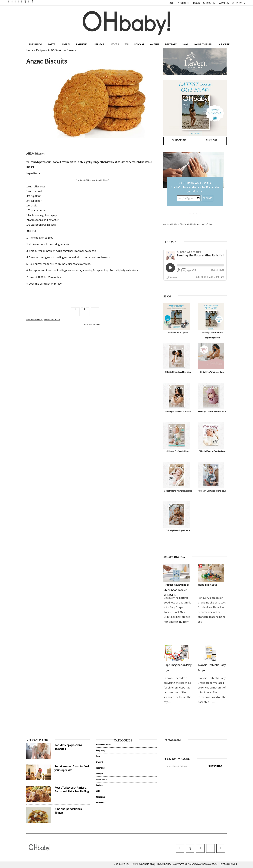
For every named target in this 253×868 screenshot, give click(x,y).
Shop (185, 44)
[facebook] (180, 848)
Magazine (100, 797)
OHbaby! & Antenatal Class (212, 372)
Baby (52, 44)
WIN (126, 44)
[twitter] (24, 1)
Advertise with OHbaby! (84, 180)
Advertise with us (103, 745)
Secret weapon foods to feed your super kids (72, 768)
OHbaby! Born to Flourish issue (212, 451)
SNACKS (52, 50)
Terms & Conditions (143, 864)
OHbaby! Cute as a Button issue (212, 412)
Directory (171, 44)
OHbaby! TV (239, 3)
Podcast (139, 44)
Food (115, 44)
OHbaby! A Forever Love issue (178, 412)
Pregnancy (36, 44)
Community (101, 779)
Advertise (184, 3)
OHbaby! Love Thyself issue (178, 530)
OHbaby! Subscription (178, 332)
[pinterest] (210, 848)
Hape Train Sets (207, 585)
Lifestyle (100, 44)
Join (172, 3)
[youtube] (221, 848)
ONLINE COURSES (203, 44)
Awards (224, 3)
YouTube (155, 44)
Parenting (82, 44)
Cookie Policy (122, 864)
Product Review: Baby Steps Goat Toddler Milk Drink (176, 590)
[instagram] (200, 848)
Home (30, 50)
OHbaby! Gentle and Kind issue (212, 491)
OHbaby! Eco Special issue (178, 451)
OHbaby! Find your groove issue (178, 491)
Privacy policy (163, 864)
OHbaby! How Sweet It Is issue (178, 372)
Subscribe (210, 3)
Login (197, 3)
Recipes (40, 50)
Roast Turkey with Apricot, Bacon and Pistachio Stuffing (72, 789)
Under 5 (66, 44)
